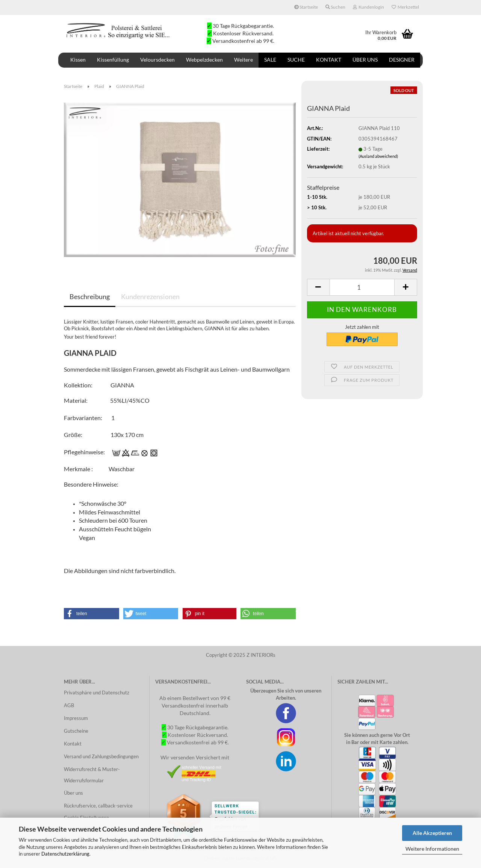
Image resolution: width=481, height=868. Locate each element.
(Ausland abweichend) (378, 156)
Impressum (76, 718)
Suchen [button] (335, 7)
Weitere (244, 60)
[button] (92, 614)
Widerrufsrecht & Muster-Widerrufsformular (92, 775)
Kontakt (329, 60)
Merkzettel (405, 7)
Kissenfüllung (113, 60)
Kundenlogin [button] (368, 7)
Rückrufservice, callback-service (98, 806)
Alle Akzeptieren (432, 833)
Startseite (306, 7)
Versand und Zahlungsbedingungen (101, 756)
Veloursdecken (157, 60)
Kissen (78, 60)
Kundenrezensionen (150, 296)
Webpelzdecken (204, 60)
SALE (270, 60)
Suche (296, 60)
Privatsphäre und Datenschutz (97, 693)
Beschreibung (90, 296)
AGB (69, 705)
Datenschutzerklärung (65, 854)
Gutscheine (76, 731)
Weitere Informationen (432, 849)
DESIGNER (402, 60)
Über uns (365, 60)
